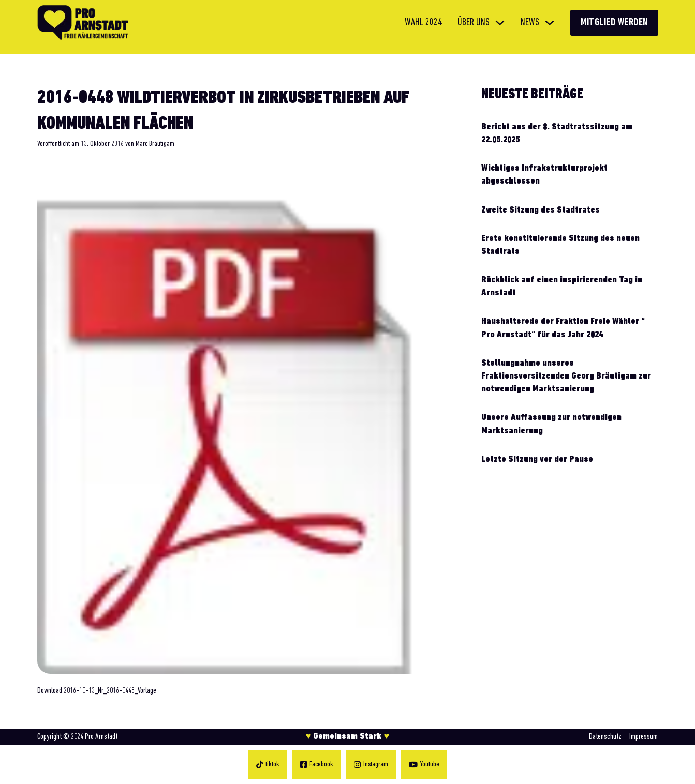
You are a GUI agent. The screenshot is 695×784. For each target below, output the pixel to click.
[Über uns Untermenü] (500, 23)
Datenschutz (605, 737)
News (530, 23)
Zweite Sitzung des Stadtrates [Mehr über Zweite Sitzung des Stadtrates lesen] (541, 210)
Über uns (474, 23)
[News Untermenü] (550, 23)
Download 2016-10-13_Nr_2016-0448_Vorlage (97, 691)
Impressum (644, 737)
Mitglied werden (614, 23)
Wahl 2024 (423, 23)
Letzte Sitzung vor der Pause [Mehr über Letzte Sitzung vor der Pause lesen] (537, 459)
